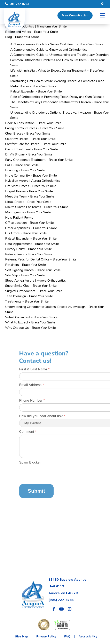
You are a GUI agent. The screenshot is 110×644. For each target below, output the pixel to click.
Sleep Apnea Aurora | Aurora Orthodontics (36, 281)
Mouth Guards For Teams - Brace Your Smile (37, 207)
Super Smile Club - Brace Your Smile (31, 286)
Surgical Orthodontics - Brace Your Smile (34, 291)
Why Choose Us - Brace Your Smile (30, 328)
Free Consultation (75, 15)
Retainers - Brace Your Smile (26, 265)
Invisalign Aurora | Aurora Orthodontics (33, 181)
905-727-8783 (17, 4)
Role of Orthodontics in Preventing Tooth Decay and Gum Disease (57, 97)
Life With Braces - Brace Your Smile (31, 186)
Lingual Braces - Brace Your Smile (29, 191)
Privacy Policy (46, 637)
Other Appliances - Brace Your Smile (31, 228)
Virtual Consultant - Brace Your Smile (31, 317)
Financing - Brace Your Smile (25, 170)
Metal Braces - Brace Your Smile (33, 86)
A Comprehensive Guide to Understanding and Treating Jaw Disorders (60, 55)
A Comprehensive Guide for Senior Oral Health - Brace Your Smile (57, 44)
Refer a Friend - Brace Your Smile (29, 254)
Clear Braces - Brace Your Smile (28, 134)
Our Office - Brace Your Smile (26, 233)
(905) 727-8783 (61, 600)
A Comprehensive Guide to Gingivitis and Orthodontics (49, 50)
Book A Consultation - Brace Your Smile (33, 123)
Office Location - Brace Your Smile (29, 223)
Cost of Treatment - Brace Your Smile (32, 149)
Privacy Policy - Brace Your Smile (29, 249)
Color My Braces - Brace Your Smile (30, 139)
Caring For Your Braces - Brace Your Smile (35, 128)
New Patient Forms (19, 218)
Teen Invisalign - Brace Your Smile (29, 296)
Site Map (22, 637)
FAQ (67, 637)
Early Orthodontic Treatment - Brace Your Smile (39, 160)
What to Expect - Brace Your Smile (30, 322)
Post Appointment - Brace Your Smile (32, 244)
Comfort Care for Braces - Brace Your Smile (36, 144)
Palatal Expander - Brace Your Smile (36, 91)
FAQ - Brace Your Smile (22, 165)
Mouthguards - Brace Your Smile (28, 212)
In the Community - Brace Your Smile (31, 176)
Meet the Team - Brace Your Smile (30, 196)
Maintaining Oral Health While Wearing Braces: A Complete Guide (57, 81)
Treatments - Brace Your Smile (27, 301)
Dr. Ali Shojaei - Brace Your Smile (29, 154)
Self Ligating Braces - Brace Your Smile (33, 270)
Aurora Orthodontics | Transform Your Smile (36, 26)
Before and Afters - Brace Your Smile (32, 32)
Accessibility (88, 637)
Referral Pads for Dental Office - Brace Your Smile (41, 259)
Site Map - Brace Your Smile (25, 275)
